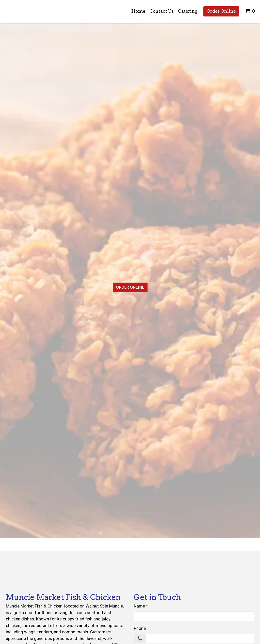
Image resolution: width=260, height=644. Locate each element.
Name (139, 606)
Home (138, 11)
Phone (140, 628)
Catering (188, 11)
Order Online (221, 11)
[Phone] (200, 638)
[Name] (194, 616)
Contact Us (162, 11)
